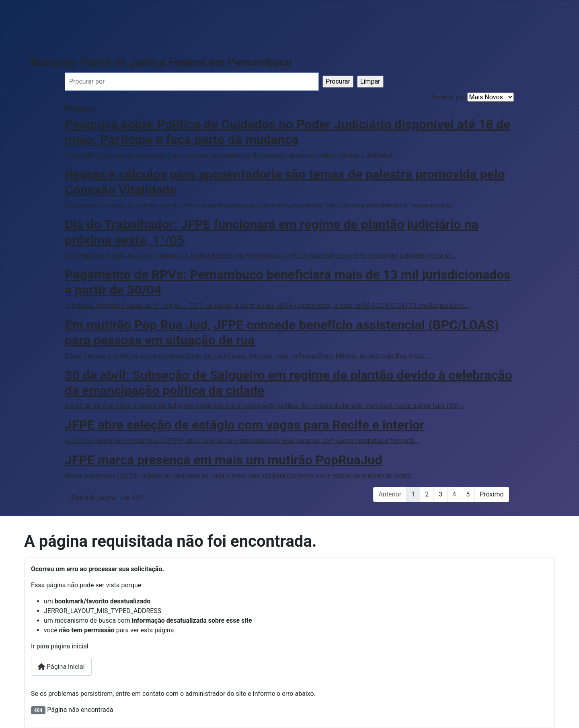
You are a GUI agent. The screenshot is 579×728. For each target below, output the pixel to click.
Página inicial (61, 667)
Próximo (492, 494)
